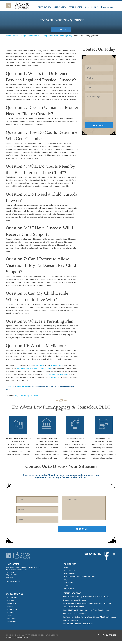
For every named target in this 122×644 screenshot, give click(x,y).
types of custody (57, 368)
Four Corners (12, 607)
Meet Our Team (60, 7)
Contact (95, 7)
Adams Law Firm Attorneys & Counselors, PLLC (35, 371)
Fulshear (11, 610)
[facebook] (107, 557)
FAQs (87, 7)
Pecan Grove (12, 613)
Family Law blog (72, 597)
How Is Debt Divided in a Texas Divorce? (78, 627)
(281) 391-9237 (107, 7)
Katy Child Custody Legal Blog (26, 399)
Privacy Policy (69, 592)
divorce (53, 380)
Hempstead (12, 622)
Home (66, 571)
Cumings (11, 604)
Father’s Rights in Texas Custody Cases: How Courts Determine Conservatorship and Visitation (87, 608)
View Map (10, 580)
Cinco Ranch (12, 601)
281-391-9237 (16, 585)
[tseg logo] (107, 638)
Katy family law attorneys (57, 377)
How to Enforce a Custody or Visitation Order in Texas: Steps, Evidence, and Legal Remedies (86, 602)
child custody (39, 368)
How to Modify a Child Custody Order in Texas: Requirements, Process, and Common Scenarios (86, 615)
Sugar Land (12, 625)
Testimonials (68, 586)
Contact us (10, 390)
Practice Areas (75, 7)
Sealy (10, 619)
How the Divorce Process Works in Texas (79, 580)
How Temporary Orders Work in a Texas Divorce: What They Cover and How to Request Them (89, 622)
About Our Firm (45, 7)
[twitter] (114, 557)
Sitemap (17, 641)
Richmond (11, 616)
